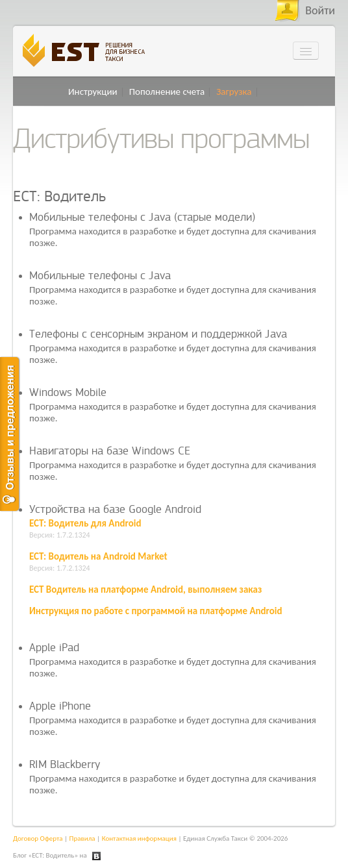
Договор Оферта (38, 838)
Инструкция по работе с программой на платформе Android (156, 611)
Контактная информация (139, 838)
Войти (320, 10)
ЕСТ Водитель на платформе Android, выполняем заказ (145, 589)
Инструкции (93, 92)
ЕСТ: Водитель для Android (85, 523)
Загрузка (234, 92)
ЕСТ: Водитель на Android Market (98, 556)
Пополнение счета (167, 92)
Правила (82, 838)
